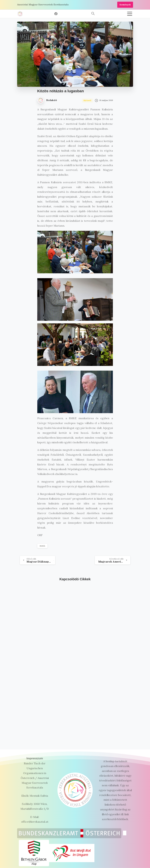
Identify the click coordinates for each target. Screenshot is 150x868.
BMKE (42, 546)
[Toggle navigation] (130, 14)
